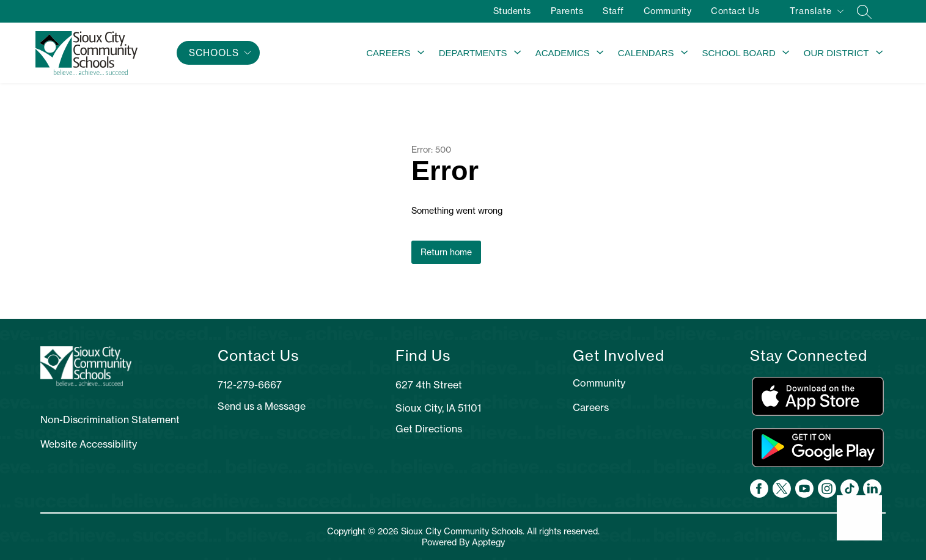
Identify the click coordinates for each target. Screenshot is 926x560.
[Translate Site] (816, 13)
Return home (446, 252)
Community (667, 11)
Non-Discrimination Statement (110, 420)
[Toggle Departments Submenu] (518, 53)
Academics (563, 53)
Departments (473, 53)
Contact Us (734, 11)
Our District (836, 53)
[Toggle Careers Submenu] (421, 53)
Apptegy (488, 542)
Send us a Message (262, 406)
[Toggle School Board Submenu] (786, 53)
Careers (388, 53)
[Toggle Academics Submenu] (600, 53)
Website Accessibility (89, 444)
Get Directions (429, 429)
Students (511, 11)
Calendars (646, 53)
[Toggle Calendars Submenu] (685, 53)
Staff (613, 11)
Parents (566, 11)
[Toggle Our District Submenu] (880, 53)
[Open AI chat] (859, 518)
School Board (739, 53)
